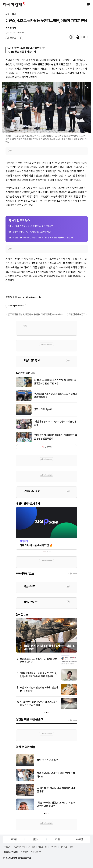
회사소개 (7, 847)
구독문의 (53, 847)
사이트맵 (79, 839)
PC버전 (57, 839)
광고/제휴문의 (19, 847)
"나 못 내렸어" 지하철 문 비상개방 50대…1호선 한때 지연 (31, 226)
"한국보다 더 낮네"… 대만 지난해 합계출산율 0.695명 (30, 232)
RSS (72, 847)
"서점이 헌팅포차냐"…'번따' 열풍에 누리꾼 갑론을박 (55, 423)
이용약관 (24, 852)
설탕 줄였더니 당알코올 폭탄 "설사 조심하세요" (56, 775)
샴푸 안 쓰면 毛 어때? (44, 409)
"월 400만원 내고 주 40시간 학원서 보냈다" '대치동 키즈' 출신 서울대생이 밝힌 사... (41, 238)
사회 (7, 14)
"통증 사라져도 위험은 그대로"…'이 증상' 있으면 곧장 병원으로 (56, 804)
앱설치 (36, 839)
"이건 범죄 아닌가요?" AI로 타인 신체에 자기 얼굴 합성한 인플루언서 (55, 437)
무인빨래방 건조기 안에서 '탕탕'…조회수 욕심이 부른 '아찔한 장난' (55, 396)
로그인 (14, 839)
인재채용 (31, 847)
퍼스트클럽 (42, 847)
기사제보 (64, 847)
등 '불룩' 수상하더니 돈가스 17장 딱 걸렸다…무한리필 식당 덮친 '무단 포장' (55, 382)
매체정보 (34, 852)
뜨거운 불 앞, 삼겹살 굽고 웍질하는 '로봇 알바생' (56, 790)
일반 (14, 14)
